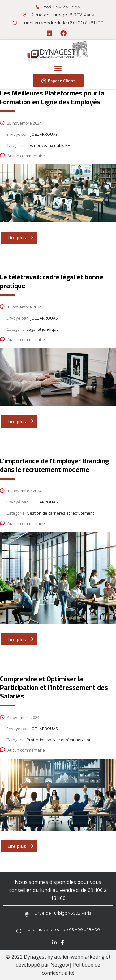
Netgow (60, 965)
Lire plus (21, 237)
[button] (58, 69)
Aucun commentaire (22, 156)
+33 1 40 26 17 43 (62, 7)
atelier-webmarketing (79, 957)
